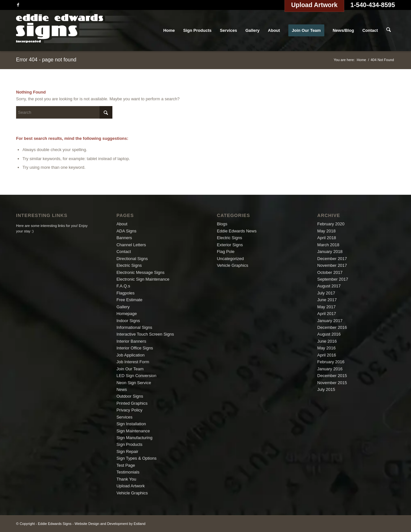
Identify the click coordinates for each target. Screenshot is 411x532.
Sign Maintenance (133, 431)
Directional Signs (132, 259)
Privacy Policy (130, 410)
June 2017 (327, 300)
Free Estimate (130, 300)
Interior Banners (131, 341)
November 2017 (332, 265)
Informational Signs (134, 327)
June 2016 (327, 341)
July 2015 (326, 389)
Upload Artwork (131, 486)
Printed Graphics (132, 403)
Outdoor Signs (130, 396)
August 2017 (329, 286)
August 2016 (329, 334)
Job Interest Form (133, 362)
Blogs (222, 224)
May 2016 (326, 348)
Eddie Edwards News (237, 231)
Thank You (126, 479)
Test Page (126, 465)
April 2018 (327, 238)
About (122, 224)
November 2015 (332, 383)
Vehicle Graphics (132, 493)
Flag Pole (226, 252)
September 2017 (333, 279)
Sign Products (130, 444)
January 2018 (330, 252)
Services (125, 417)
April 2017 (327, 314)
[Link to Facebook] (18, 5)
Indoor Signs (128, 321)
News (122, 389)
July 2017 (326, 293)
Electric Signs (129, 265)
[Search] (389, 31)
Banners (124, 238)
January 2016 (330, 369)
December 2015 (332, 376)
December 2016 (332, 327)
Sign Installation (131, 424)
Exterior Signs (230, 245)
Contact (124, 252)
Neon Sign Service (134, 383)
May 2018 (326, 231)
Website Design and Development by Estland (110, 524)
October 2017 (330, 272)
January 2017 (330, 321)
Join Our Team (130, 369)
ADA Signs (127, 231)
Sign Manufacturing (135, 438)
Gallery (123, 307)
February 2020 (331, 224)
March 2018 (328, 245)
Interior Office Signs (135, 348)
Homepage (127, 314)
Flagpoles (126, 293)
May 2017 (326, 307)
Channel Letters (131, 245)
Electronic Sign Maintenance (143, 279)
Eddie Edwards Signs (55, 524)
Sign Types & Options (137, 458)
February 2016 (331, 362)
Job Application (131, 355)
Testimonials (128, 472)
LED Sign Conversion (136, 376)
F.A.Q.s (123, 286)
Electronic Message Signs (141, 272)
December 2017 (332, 259)
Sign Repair (127, 451)
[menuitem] (169, 31)
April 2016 (327, 355)
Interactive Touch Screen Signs (145, 334)
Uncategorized (230, 259)
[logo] (77, 31)
